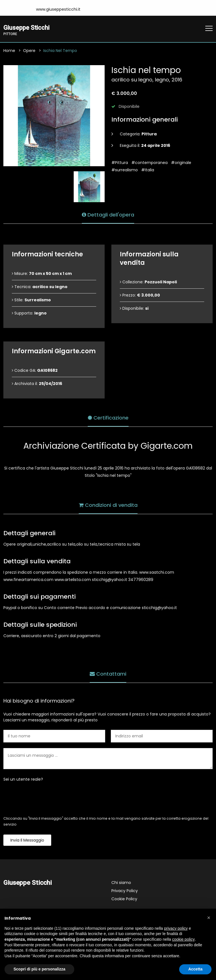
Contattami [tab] (108, 674)
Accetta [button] (195, 969)
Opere (29, 51)
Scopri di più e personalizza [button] (39, 969)
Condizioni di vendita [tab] (108, 505)
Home (9, 51)
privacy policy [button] (176, 928)
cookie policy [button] (183, 939)
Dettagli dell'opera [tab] (108, 214)
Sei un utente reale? (23, 780)
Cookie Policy (124, 899)
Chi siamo (121, 883)
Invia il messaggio (27, 840)
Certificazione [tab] (108, 417)
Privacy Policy (125, 891)
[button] (209, 918)
